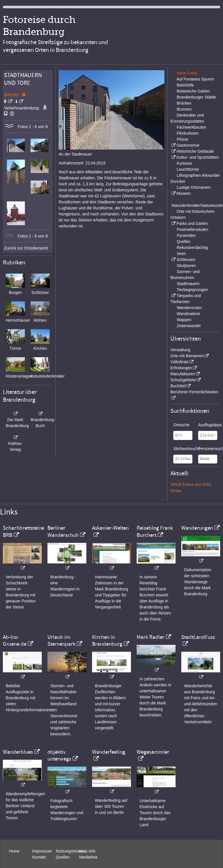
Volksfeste (180, 362)
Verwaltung (180, 350)
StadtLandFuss (198, 637)
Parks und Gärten (192, 223)
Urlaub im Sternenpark (61, 641)
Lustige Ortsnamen (194, 187)
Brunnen (184, 109)
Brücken (184, 103)
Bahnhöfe (185, 85)
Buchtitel (178, 386)
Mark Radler (151, 637)
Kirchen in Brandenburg (107, 641)
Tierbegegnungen (192, 290)
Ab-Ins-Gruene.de (15, 641)
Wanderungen (197, 528)
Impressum (42, 851)
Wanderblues (18, 752)
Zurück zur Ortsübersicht (26, 248)
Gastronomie (188, 145)
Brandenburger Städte (196, 97)
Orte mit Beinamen (187, 356)
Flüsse (183, 139)
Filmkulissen (188, 133)
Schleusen (186, 260)
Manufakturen (183, 374)
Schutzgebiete (183, 380)
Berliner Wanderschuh (63, 531)
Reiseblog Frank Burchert (155, 531)
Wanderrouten (189, 308)
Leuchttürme (188, 169)
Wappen (184, 320)
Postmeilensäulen (193, 229)
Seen (181, 254)
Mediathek (88, 857)
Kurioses (184, 163)
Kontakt (39, 857)
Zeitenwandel (189, 326)
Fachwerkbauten (192, 127)
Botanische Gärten (193, 91)
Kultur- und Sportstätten (198, 157)
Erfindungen (181, 368)
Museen (184, 193)
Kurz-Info (87, 851)
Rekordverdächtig (192, 248)
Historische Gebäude (195, 151)
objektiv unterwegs (59, 755)
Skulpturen (186, 266)
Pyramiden (186, 235)
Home (14, 851)
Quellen (184, 241)
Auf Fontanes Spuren (195, 79)
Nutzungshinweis (71, 851)
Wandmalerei (188, 314)
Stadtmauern (188, 284)
